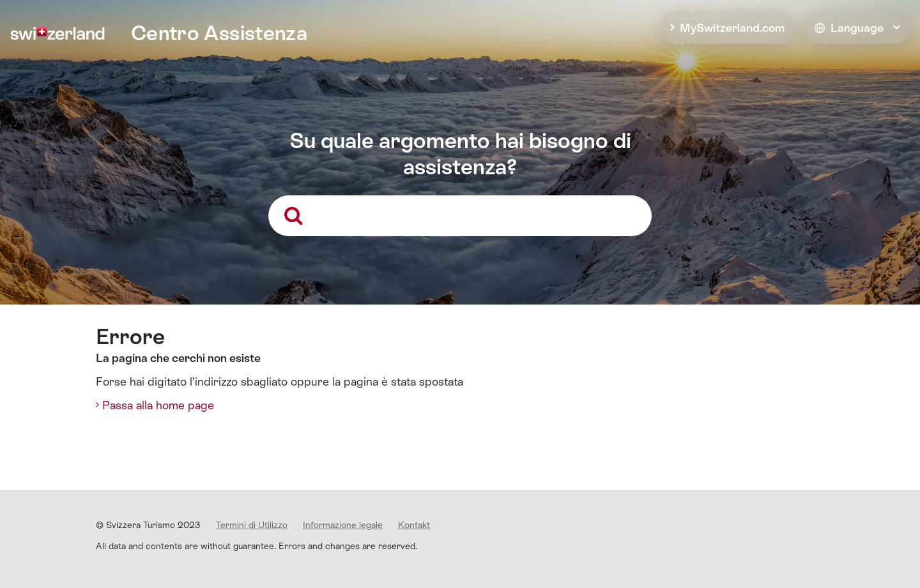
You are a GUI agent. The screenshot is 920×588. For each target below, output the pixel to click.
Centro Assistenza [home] (219, 33)
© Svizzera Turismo (148, 525)
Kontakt (414, 525)
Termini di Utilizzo (252, 525)
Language (849, 28)
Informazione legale (343, 525)
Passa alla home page (158, 405)
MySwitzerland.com (732, 28)
